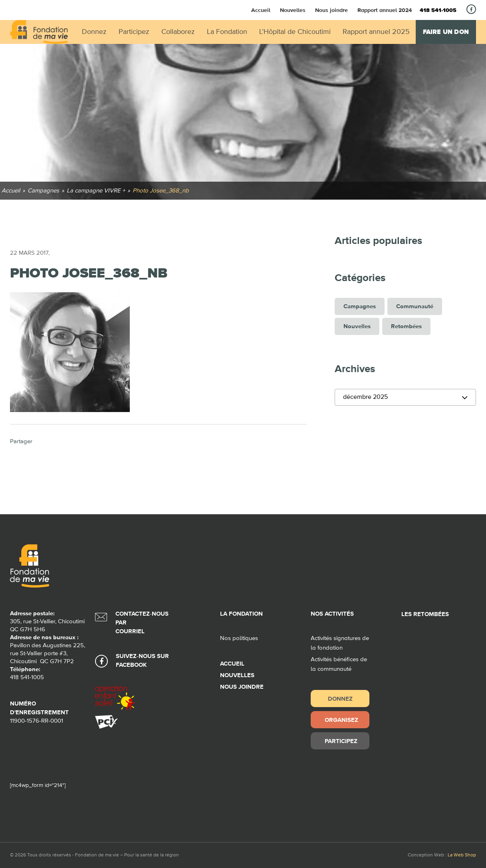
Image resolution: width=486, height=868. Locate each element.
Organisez (341, 720)
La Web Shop (462, 855)
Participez (341, 741)
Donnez (340, 699)
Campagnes (360, 306)
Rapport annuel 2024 (385, 10)
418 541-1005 (438, 10)
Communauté (415, 306)
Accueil (261, 10)
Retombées (406, 326)
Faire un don (446, 32)
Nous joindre (331, 10)
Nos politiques (239, 638)
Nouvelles (293, 10)
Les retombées (425, 614)
